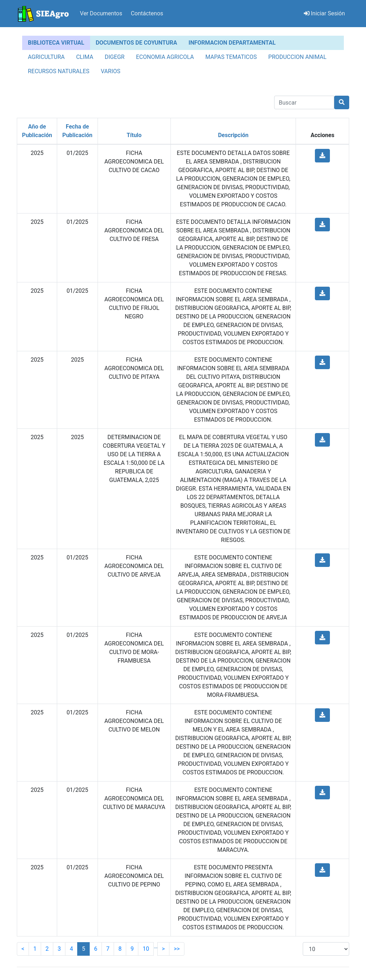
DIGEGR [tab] (115, 57)
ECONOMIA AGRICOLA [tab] (165, 57)
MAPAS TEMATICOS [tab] (231, 57)
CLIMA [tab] (85, 57)
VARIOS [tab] (111, 71)
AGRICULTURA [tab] (46, 57)
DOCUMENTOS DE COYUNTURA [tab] (137, 43)
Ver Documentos (101, 13)
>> (177, 949)
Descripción (233, 135)
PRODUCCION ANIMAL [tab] (298, 57)
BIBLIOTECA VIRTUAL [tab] (56, 43)
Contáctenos (147, 13)
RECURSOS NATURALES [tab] (59, 71)
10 (146, 949)
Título (134, 135)
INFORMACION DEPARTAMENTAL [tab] (232, 43)
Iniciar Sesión (325, 13)
